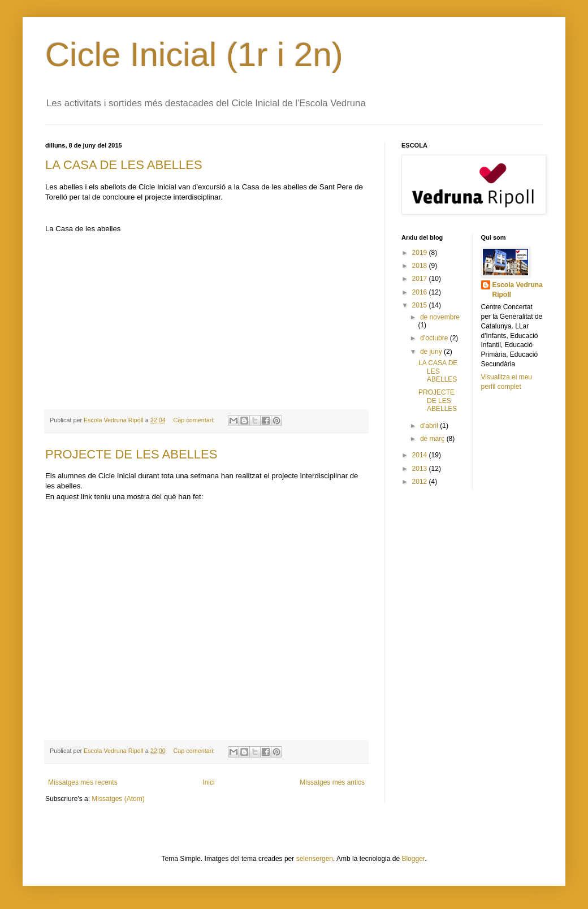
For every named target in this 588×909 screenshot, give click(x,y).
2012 (421, 482)
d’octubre (435, 338)
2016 (421, 292)
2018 (421, 266)
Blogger (413, 859)
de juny (432, 352)
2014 (421, 455)
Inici (208, 782)
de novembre (440, 317)
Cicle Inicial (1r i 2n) (194, 55)
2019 (421, 253)
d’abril (430, 426)
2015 (421, 305)
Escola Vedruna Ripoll (518, 290)
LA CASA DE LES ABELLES (124, 165)
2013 (421, 469)
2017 (421, 279)
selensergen (315, 859)
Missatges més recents (83, 782)
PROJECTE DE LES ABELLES (131, 454)
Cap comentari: (195, 420)
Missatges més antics (332, 782)
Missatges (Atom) (118, 799)
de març (433, 439)
